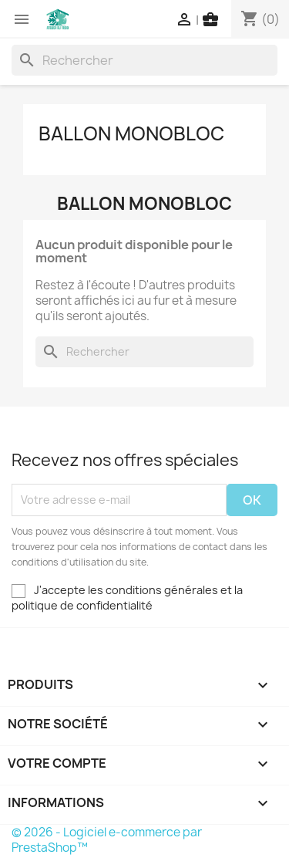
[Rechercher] (144, 60)
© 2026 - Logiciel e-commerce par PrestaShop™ (107, 840)
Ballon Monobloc (131, 133)
